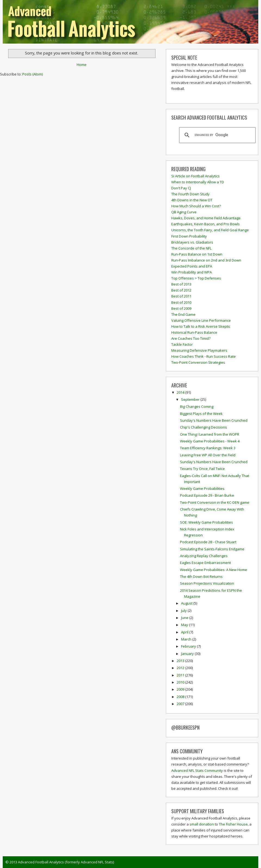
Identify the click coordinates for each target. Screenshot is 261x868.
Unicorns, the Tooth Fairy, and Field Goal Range (210, 230)
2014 (181, 392)
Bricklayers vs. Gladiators (192, 242)
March (187, 639)
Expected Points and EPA (192, 266)
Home (82, 65)
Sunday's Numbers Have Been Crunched (214, 420)
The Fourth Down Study (190, 194)
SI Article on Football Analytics (195, 176)
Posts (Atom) (32, 74)
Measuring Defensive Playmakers (199, 350)
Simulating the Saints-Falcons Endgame (212, 549)
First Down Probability (189, 236)
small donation (202, 824)
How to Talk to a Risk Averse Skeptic (201, 326)
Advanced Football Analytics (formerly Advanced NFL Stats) (66, 862)
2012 (181, 668)
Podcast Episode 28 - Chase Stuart (208, 542)
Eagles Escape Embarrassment (205, 563)
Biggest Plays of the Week (201, 414)
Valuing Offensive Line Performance (201, 320)
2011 (181, 675)
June (185, 618)
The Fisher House (233, 824)
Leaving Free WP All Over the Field (208, 455)
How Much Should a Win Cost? (196, 206)
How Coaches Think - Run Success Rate (203, 356)
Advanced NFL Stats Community (197, 770)
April (185, 632)
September (191, 399)
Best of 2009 (181, 308)
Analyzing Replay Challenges (204, 556)
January (188, 654)
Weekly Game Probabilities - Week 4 (210, 441)
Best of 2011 (181, 296)
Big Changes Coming (197, 406)
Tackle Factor (182, 344)
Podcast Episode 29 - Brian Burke (207, 495)
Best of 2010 (181, 302)
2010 (181, 682)
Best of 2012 (181, 290)
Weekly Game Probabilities (202, 488)
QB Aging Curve (184, 212)
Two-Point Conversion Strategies (198, 362)
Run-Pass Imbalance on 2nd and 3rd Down (206, 260)
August (187, 603)
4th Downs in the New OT (192, 200)
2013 (181, 661)
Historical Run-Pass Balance (194, 332)
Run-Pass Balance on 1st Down (197, 254)
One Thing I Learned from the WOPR (210, 434)
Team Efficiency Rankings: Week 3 (208, 448)
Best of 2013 (181, 284)
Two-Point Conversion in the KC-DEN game (215, 502)
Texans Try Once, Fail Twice (202, 469)
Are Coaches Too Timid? (191, 338)
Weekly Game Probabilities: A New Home (214, 570)
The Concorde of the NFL (191, 248)
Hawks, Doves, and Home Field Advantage (206, 218)
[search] (217, 135)
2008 (181, 697)
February (189, 646)
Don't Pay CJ (181, 188)
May (185, 625)
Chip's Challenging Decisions (203, 427)
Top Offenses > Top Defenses (196, 278)
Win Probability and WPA (192, 272)
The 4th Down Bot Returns (201, 576)
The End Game (183, 314)
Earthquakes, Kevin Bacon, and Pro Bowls (206, 224)
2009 (181, 689)
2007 (181, 704)
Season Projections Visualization (207, 583)
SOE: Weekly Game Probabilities (206, 522)
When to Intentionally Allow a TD (198, 182)
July (184, 611)
